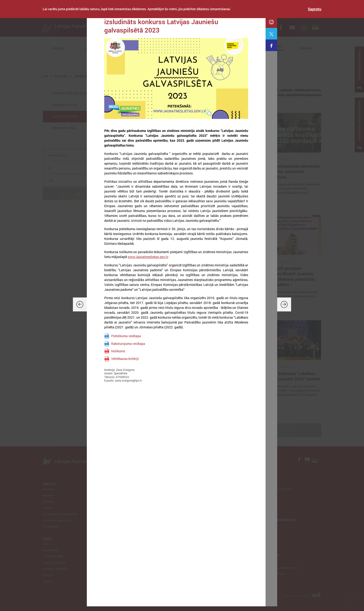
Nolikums (118, 351)
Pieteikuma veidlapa (126, 336)
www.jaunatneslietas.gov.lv (148, 257)
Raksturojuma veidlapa (128, 344)
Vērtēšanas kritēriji (125, 359)
